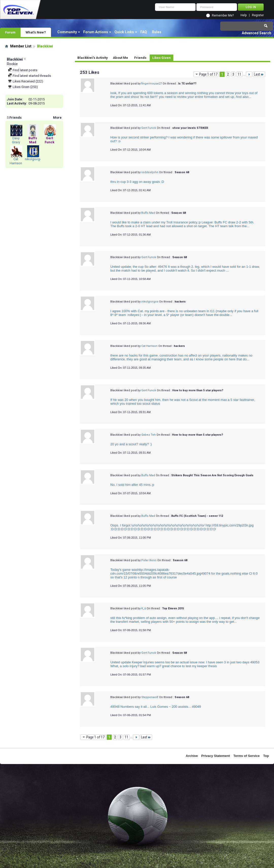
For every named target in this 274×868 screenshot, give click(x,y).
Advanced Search (256, 33)
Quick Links (124, 32)
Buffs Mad (148, 213)
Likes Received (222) (25, 81)
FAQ (144, 32)
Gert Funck (149, 128)
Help (244, 15)
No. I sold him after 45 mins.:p (132, 485)
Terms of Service (247, 756)
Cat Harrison (16, 161)
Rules (157, 32)
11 (239, 74)
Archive (192, 756)
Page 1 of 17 (206, 74)
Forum (10, 32)
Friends (140, 58)
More (57, 118)
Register (258, 15)
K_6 (144, 608)
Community (67, 32)
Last (259, 74)
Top (266, 756)
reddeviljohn (150, 172)
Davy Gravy (16, 140)
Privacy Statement (216, 756)
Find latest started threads (29, 76)
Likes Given (161, 58)
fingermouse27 (152, 84)
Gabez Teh (149, 435)
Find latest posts (23, 70)
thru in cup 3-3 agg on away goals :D (137, 182)
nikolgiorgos (34, 159)
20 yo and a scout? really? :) (131, 444)
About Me (121, 58)
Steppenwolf (150, 697)
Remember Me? (223, 15)
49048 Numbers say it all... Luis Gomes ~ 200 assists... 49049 (156, 707)
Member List (21, 46)
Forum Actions (96, 32)
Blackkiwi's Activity (93, 58)
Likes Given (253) (23, 87)
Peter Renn (149, 560)
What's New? (36, 32)
